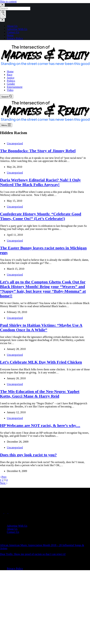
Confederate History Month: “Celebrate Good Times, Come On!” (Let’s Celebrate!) (41, 216)
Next (4, 483)
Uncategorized (15, 143)
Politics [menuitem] (11, 81)
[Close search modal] (2, 5)
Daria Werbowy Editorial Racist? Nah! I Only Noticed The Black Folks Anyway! (40, 182)
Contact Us (13, 32)
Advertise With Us (17, 29)
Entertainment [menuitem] (15, 87)
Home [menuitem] (10, 72)
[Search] (7, 96)
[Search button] (3, 14)
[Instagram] (10, 512)
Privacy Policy (15, 38)
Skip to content (8, 1)
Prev (3, 477)
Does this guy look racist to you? (28, 455)
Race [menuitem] (10, 75)
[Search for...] (15, 8)
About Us (12, 26)
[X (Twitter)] (6, 512)
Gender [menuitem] (11, 84)
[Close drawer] (2, 20)
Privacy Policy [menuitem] (15, 569)
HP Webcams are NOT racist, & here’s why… (40, 425)
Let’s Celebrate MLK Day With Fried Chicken (41, 362)
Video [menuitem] (10, 90)
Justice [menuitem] (11, 78)
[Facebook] (2, 512)
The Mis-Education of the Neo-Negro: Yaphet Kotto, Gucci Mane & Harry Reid (40, 394)
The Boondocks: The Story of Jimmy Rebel (38, 151)
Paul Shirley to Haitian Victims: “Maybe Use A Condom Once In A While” (41, 327)
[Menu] (6, 125)
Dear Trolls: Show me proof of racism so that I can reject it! (33, 554)
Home (10, 35)
